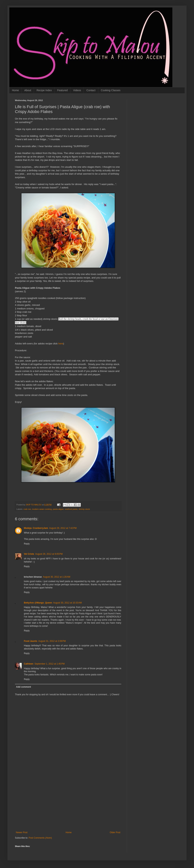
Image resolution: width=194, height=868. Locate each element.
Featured (62, 90)
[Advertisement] (68, 803)
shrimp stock (84, 509)
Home (15, 90)
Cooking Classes (111, 90)
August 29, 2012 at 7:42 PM (63, 528)
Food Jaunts (30, 641)
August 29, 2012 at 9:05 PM (49, 554)
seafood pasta (71, 509)
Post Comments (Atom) (40, 838)
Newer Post (22, 832)
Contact (91, 90)
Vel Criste (29, 554)
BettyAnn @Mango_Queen (38, 603)
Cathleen (29, 664)
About (28, 90)
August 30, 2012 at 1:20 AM (57, 577)
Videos (77, 90)
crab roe (27, 509)
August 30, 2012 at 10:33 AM (67, 603)
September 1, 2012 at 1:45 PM (50, 664)
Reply (27, 544)
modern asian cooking (42, 509)
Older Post (115, 832)
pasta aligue (58, 509)
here (61, 344)
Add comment (24, 687)
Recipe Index (44, 90)
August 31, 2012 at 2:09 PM (52, 641)
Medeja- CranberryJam (36, 528)
